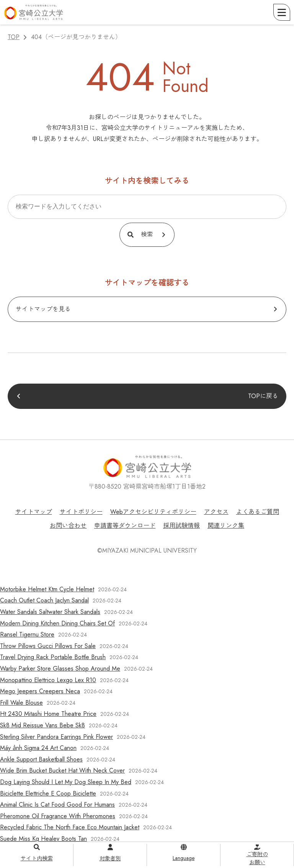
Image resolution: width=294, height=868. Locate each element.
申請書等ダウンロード (125, 526)
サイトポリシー (81, 512)
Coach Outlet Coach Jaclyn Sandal (44, 600)
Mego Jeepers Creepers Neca (40, 691)
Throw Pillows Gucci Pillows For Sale (48, 646)
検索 (147, 234)
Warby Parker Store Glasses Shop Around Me (60, 669)
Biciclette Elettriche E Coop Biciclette (48, 793)
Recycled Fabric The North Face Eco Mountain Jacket (70, 827)
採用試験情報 (181, 526)
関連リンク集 (226, 526)
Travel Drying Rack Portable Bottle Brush (53, 657)
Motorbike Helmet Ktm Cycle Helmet (47, 589)
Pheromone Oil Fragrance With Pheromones (58, 816)
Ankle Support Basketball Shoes (41, 759)
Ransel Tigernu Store (27, 634)
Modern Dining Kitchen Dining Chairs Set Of (57, 623)
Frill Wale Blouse (21, 703)
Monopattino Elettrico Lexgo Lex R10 (48, 680)
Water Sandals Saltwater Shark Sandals (50, 612)
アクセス (216, 512)
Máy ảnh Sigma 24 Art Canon (38, 748)
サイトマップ (34, 512)
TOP (14, 37)
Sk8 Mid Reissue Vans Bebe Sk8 (42, 725)
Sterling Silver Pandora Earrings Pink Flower (56, 737)
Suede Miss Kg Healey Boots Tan (43, 839)
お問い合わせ (68, 526)
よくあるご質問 (258, 512)
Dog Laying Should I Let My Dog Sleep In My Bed (66, 782)
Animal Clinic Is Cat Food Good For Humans (57, 805)
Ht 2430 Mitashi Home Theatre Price (48, 714)
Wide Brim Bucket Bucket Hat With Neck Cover (62, 770)
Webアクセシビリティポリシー (153, 512)
